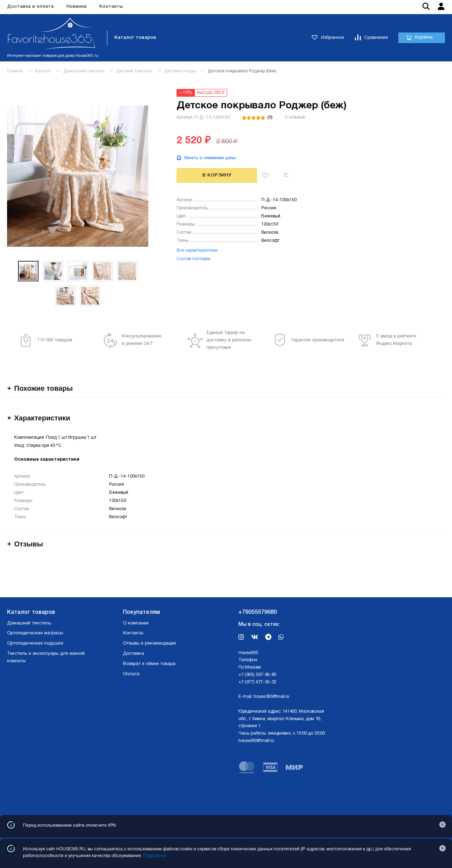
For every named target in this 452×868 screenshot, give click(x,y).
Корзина (419, 38)
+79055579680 (258, 612)
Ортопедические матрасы (35, 633)
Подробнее (155, 856)
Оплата (131, 674)
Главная (15, 71)
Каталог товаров (135, 38)
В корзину (217, 175)
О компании (136, 623)
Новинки (76, 7)
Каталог (43, 71)
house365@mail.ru (271, 697)
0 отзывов (295, 117)
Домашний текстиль (84, 71)
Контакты (111, 7)
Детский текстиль (134, 71)
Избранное (328, 38)
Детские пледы (180, 71)
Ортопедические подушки (35, 643)
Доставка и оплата (30, 7)
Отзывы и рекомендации (149, 643)
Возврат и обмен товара (149, 664)
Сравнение (371, 38)
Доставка (133, 654)
